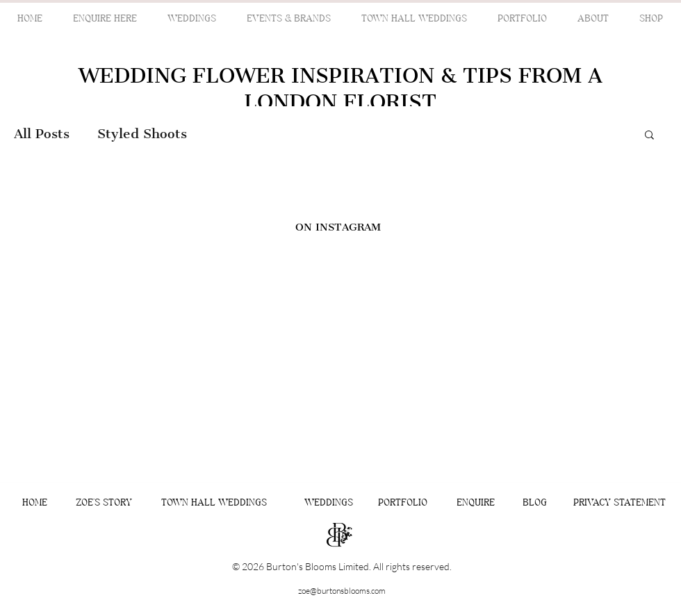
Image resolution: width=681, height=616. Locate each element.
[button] (649, 136)
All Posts (42, 134)
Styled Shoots (142, 134)
